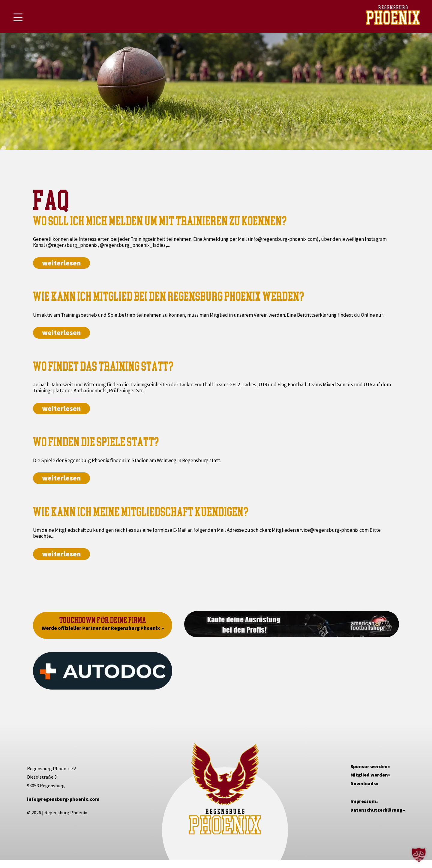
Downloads (363, 783)
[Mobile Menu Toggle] (18, 17)
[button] (419, 855)
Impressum (363, 801)
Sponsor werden (369, 766)
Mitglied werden (369, 775)
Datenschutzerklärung (376, 810)
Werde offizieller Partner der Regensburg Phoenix (101, 628)
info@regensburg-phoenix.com (63, 799)
